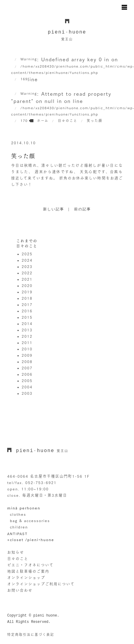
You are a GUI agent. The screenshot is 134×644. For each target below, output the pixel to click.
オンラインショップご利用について (41, 584)
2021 (27, 279)
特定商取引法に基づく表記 (31, 634)
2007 (27, 368)
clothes (18, 514)
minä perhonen (24, 508)
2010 (27, 349)
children (19, 527)
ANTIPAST (17, 534)
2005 (27, 381)
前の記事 (83, 209)
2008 (27, 362)
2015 (27, 317)
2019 (27, 292)
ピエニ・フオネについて (30, 565)
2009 (27, 355)
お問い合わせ (20, 590)
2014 (27, 324)
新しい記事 (54, 209)
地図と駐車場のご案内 (28, 571)
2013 (27, 330)
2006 (27, 374)
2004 (27, 387)
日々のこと (18, 559)
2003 (27, 393)
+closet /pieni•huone (31, 540)
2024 (27, 260)
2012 (27, 336)
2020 (27, 285)
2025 (27, 254)
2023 (27, 266)
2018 (27, 298)
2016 (27, 311)
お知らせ (16, 552)
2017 (27, 304)
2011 (27, 343)
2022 (27, 273)
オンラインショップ (26, 578)
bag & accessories (30, 521)
